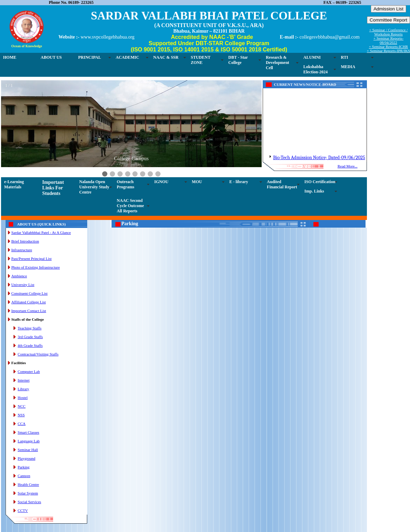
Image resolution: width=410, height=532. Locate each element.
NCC (22, 406)
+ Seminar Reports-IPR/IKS (388, 51)
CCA (22, 424)
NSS (21, 415)
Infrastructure (22, 250)
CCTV (23, 510)
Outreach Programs (125, 184)
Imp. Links (314, 191)
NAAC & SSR (166, 57)
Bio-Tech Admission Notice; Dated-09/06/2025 (319, 162)
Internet (24, 380)
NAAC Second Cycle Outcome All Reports (130, 206)
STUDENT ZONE (201, 60)
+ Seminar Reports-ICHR (389, 47)
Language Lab (29, 441)
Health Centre (28, 484)
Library (23, 389)
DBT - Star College (238, 60)
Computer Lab (29, 371)
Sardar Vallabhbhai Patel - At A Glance (41, 232)
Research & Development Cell (277, 63)
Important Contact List (28, 311)
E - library (239, 182)
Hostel (23, 398)
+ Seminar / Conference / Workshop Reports (389, 32)
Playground (27, 458)
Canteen (24, 476)
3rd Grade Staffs (30, 337)
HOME (10, 57)
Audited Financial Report (282, 184)
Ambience (19, 276)
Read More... (347, 166)
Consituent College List (29, 293)
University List (23, 285)
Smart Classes (28, 432)
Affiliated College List (28, 302)
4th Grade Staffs (30, 345)
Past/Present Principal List (31, 259)
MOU (197, 182)
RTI (345, 57)
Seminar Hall (28, 450)
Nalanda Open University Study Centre (94, 187)
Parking (24, 467)
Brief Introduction (25, 241)
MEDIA (348, 67)
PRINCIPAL (90, 57)
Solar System (28, 493)
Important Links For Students (53, 188)
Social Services (30, 502)
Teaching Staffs (30, 328)
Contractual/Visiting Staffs (38, 354)
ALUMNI (312, 57)
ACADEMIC (127, 57)
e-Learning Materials (14, 184)
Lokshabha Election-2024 (315, 69)
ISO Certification (320, 182)
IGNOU (161, 182)
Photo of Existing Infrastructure (35, 267)
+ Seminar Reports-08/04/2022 (388, 40)
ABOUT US (51, 57)
